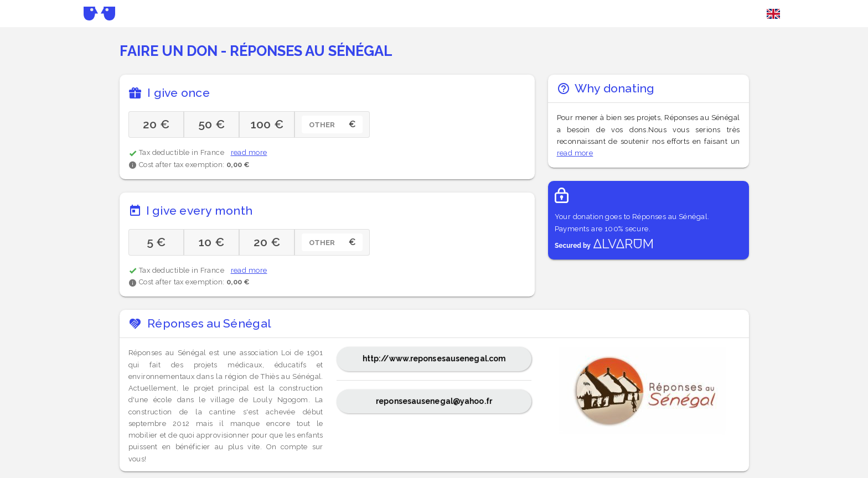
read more (249, 152)
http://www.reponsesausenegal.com (434, 358)
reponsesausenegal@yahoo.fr (434, 401)
